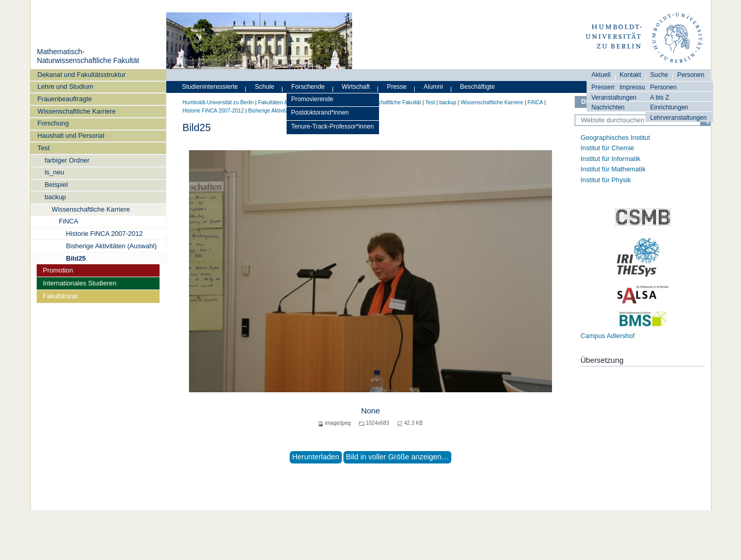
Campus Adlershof (608, 336)
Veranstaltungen (614, 98)
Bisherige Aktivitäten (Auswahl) (112, 246)
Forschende (308, 87)
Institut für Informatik (610, 159)
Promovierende (312, 99)
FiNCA (69, 221)
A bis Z (660, 98)
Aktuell (601, 75)
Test (44, 148)
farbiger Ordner (67, 160)
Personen (664, 87)
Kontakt (630, 75)
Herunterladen (316, 457)
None (370, 411)
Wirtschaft (356, 87)
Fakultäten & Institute (283, 102)
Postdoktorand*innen (320, 113)
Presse (397, 87)
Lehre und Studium (66, 86)
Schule (265, 87)
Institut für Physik (605, 180)
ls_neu (54, 172)
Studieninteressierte (210, 87)
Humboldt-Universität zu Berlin (218, 102)
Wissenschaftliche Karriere (77, 111)
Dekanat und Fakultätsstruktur (82, 75)
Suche (659, 75)
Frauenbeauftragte (65, 99)
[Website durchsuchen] (643, 120)
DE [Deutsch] (586, 101)
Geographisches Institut (615, 138)
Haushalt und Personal (71, 135)
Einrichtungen (669, 107)
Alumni (433, 87)
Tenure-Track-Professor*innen (333, 126)
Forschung (53, 123)
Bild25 (76, 258)
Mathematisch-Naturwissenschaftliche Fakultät (88, 56)
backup (55, 197)
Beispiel (56, 185)
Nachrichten (608, 107)
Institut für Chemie (607, 148)
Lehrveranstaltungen (679, 118)
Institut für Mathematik (613, 169)
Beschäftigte (478, 87)
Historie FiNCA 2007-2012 (105, 234)
